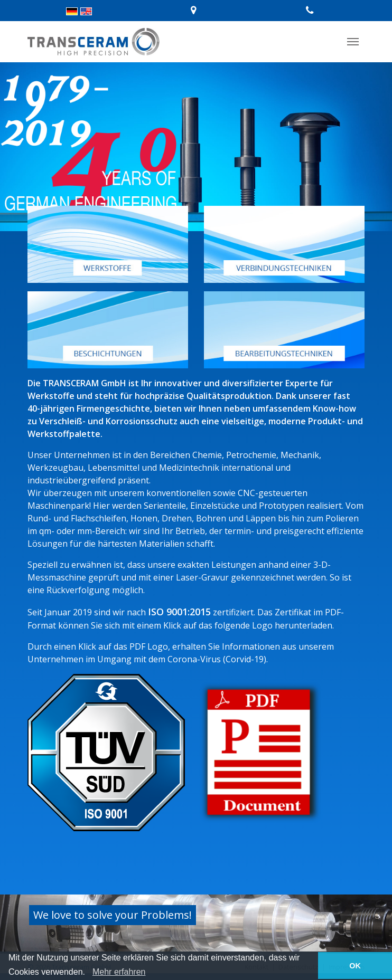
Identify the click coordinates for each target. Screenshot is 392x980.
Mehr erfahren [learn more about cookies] (119, 972)
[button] (89, 973)
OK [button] (355, 966)
